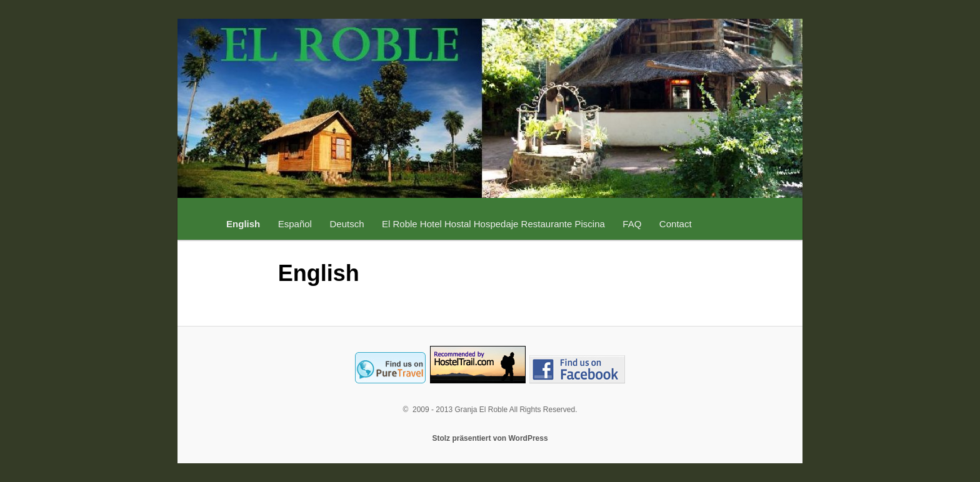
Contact (676, 224)
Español (295, 224)
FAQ (632, 224)
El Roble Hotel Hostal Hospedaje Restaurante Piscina (493, 224)
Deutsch (347, 224)
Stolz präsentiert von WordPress (490, 438)
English (243, 224)
